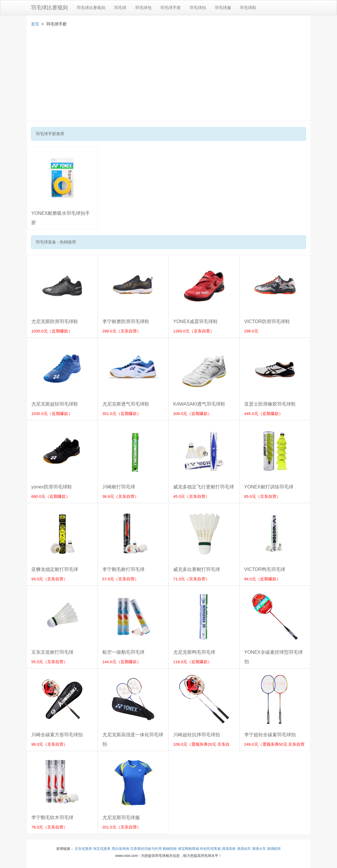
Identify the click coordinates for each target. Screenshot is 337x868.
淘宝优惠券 (102, 849)
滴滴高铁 (229, 849)
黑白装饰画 (121, 849)
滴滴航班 (274, 849)
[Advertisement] (168, 77)
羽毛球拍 (198, 8)
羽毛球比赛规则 (49, 8)
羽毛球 (120, 8)
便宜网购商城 (188, 849)
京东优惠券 (83, 849)
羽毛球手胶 (171, 8)
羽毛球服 (223, 8)
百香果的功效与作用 (146, 849)
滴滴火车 (259, 849)
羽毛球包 (143, 8)
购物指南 (170, 849)
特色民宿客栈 (210, 849)
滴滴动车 (244, 849)
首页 (35, 24)
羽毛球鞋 (248, 8)
